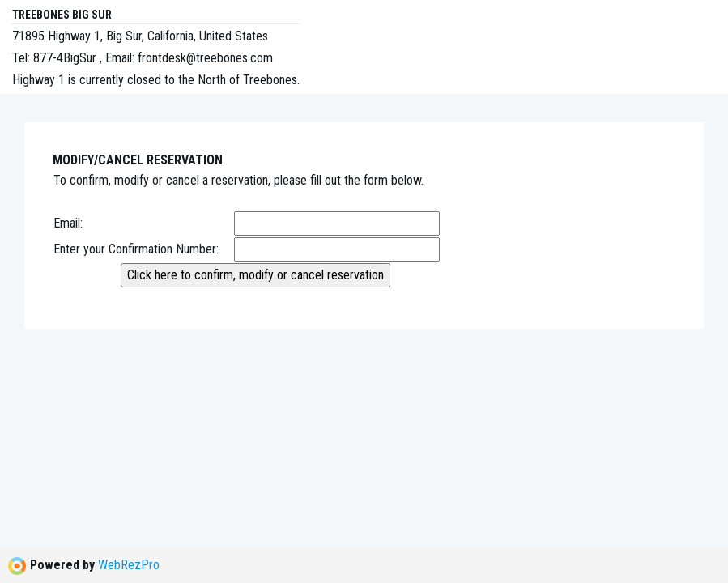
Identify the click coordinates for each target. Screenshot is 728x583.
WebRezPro (129, 565)
